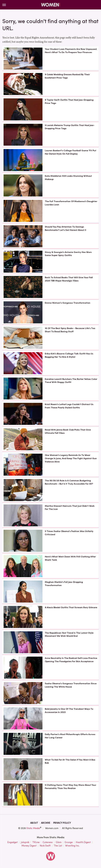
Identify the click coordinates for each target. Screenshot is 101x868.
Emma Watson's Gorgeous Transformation (68, 303)
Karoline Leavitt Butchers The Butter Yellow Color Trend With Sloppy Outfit (71, 381)
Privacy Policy (62, 823)
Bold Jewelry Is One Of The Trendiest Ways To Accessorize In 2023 (69, 711)
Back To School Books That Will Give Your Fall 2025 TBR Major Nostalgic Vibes (69, 279)
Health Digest (83, 842)
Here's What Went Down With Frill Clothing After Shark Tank (70, 558)
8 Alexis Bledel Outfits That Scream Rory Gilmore (71, 607)
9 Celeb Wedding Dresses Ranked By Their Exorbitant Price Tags (67, 76)
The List (58, 846)
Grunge (69, 842)
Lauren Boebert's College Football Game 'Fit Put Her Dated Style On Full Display (70, 152)
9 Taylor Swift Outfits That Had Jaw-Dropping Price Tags (69, 101)
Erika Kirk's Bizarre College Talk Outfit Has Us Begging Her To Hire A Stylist (69, 355)
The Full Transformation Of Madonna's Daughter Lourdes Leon (71, 203)
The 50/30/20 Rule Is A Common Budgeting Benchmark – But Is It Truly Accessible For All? (69, 482)
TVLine (36, 842)
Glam (59, 842)
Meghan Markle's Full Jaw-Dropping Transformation (64, 584)
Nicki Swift (45, 846)
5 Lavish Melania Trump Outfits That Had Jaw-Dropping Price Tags (70, 127)
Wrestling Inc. (72, 846)
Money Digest (29, 846)
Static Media (33, 828)
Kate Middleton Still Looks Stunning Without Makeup (68, 178)
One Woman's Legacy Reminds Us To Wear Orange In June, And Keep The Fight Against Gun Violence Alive (71, 458)
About (34, 823)
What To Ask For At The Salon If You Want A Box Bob (70, 761)
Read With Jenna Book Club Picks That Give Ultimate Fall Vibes (68, 431)
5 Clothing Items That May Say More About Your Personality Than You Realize (70, 787)
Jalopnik (25, 842)
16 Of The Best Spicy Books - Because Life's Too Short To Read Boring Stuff (70, 330)
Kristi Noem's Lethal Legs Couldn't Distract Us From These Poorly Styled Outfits (69, 406)
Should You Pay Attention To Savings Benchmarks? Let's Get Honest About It (66, 228)
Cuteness (48, 842)
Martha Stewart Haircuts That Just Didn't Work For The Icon (70, 508)
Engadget (13, 842)
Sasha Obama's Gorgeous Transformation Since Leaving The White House (71, 685)
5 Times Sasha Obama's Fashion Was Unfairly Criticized (69, 533)
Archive (46, 823)
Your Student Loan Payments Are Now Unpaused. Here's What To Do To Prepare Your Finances (71, 51)
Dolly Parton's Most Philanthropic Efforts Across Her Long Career (70, 736)
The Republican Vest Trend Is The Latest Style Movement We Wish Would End (69, 634)
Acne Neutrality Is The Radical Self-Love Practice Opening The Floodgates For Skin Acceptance (71, 660)
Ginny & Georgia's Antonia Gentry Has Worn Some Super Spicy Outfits (68, 254)
